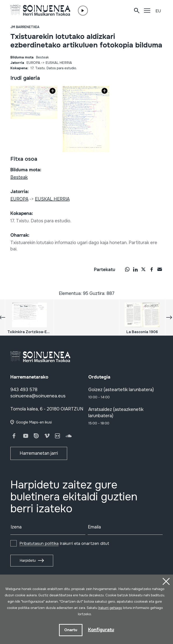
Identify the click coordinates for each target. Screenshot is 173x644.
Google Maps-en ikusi (34, 422)
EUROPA (33, 63)
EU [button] (158, 11)
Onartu (71, 630)
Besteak (42, 57)
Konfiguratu (101, 630)
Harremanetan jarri (39, 453)
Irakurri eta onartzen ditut (64, 544)
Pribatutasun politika (39, 544)
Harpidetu (28, 560)
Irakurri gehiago (110, 608)
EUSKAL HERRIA (59, 63)
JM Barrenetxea (25, 27)
